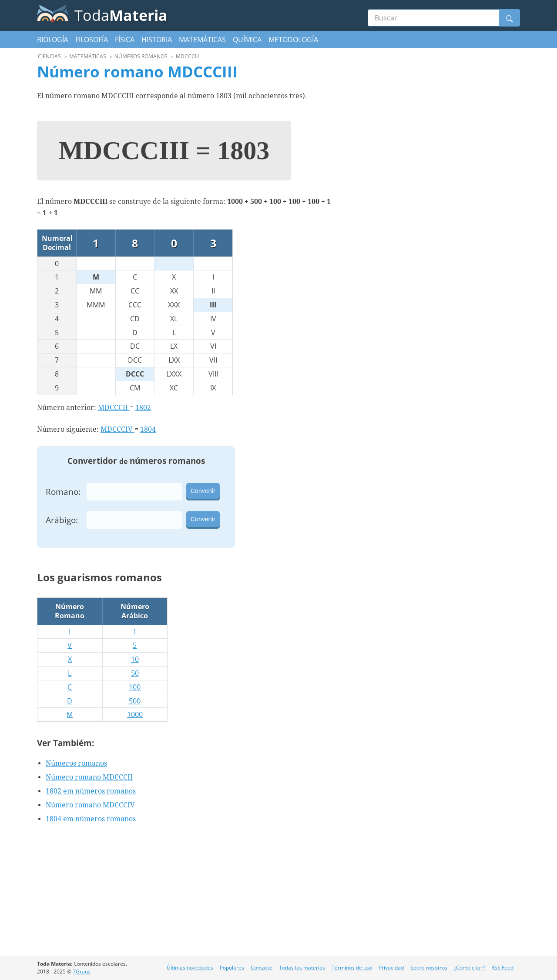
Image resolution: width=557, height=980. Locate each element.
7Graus (82, 972)
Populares (232, 968)
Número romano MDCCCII (89, 777)
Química (247, 40)
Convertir (203, 491)
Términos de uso (352, 968)
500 (135, 701)
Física (125, 40)
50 (135, 673)
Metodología (293, 40)
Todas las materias (302, 968)
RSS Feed (502, 968)
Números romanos (76, 763)
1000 (135, 714)
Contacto (262, 968)
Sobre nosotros (429, 968)
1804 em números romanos (91, 819)
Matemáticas (202, 40)
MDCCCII (114, 408)
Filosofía (92, 40)
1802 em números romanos (91, 791)
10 (135, 659)
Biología (53, 40)
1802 (143, 408)
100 (135, 687)
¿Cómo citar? (469, 968)
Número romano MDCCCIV (90, 805)
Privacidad (391, 968)
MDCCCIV (117, 429)
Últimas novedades (190, 968)
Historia (157, 40)
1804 (148, 429)
